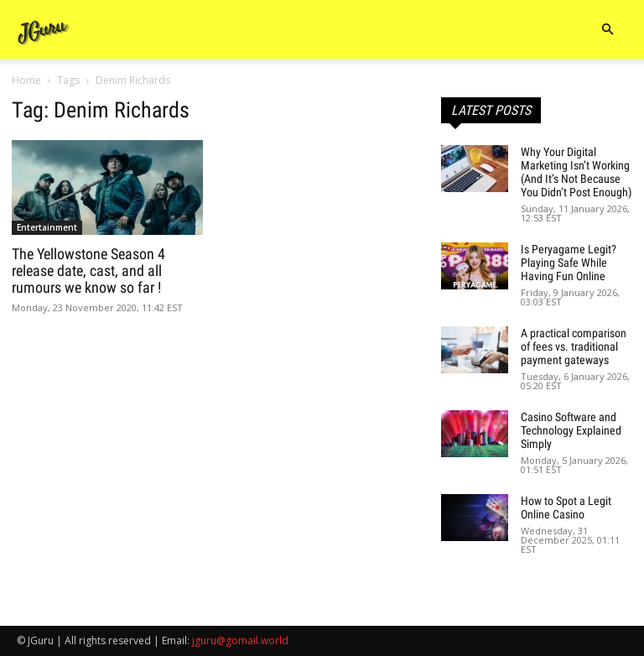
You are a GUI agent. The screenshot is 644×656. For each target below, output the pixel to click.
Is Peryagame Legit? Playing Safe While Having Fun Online (569, 263)
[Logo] (44, 30)
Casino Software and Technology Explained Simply (571, 430)
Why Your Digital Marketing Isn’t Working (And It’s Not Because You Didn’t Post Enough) (576, 172)
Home (26, 80)
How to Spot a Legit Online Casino (566, 508)
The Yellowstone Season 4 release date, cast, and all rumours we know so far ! (88, 271)
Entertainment (47, 227)
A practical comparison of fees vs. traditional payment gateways (574, 346)
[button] (607, 30)
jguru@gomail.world (240, 640)
